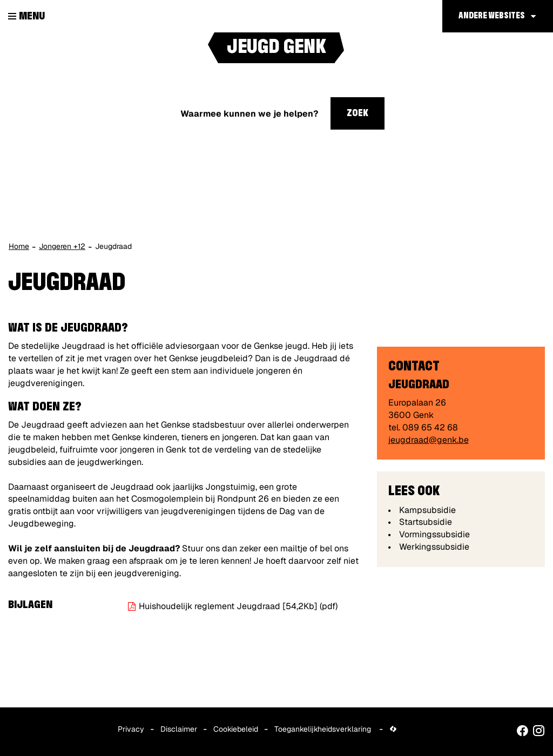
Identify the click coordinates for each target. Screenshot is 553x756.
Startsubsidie (426, 522)
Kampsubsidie (427, 510)
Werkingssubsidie (434, 547)
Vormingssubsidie (434, 534)
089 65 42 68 (430, 427)
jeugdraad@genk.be (429, 440)
